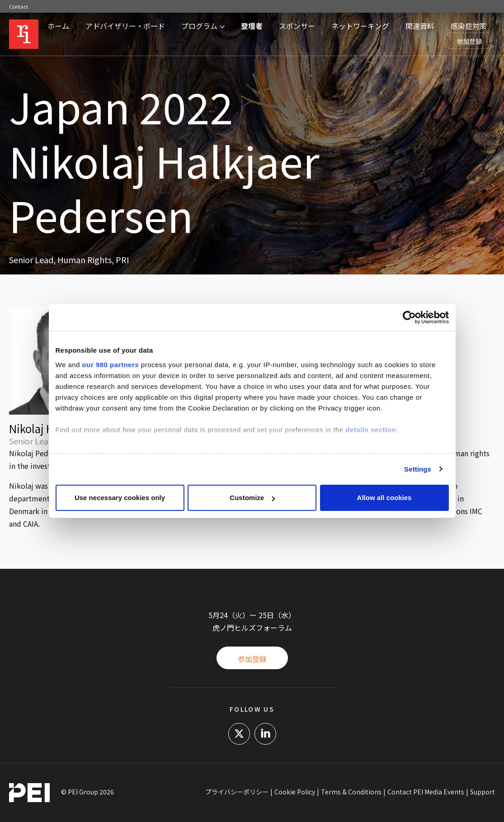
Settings (418, 469)
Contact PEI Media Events (426, 792)
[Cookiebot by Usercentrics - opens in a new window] (409, 317)
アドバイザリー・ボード (125, 26)
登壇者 (252, 26)
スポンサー (297, 26)
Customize (252, 498)
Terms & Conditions (351, 792)
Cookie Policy (295, 792)
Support (483, 792)
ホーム (58, 26)
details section (371, 430)
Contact (19, 6)
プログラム (199, 26)
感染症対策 (469, 26)
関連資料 (420, 26)
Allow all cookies (384, 498)
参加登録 (469, 41)
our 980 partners (111, 365)
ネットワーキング (360, 26)
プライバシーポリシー (237, 792)
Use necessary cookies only (120, 498)
